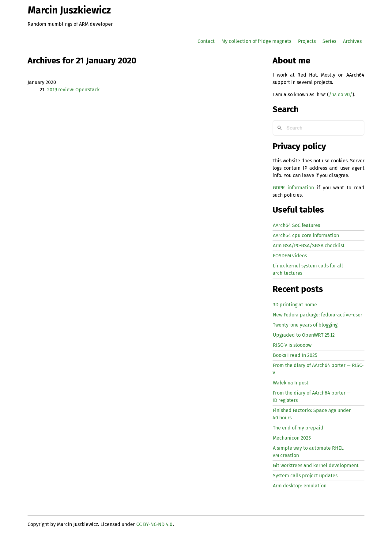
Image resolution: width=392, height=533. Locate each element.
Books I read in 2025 (295, 355)
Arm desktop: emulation (300, 486)
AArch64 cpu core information (306, 235)
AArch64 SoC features (296, 225)
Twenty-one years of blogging (305, 325)
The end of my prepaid (298, 428)
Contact (206, 41)
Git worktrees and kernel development (316, 465)
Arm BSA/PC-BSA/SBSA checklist (309, 246)
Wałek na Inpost (291, 383)
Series (329, 41)
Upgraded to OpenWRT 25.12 (304, 335)
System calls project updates (305, 476)
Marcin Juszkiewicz (69, 10)
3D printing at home (295, 305)
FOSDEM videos (290, 256)
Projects (307, 41)
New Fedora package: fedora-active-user (318, 315)
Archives (352, 41)
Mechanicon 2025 (292, 438)
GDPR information (293, 188)
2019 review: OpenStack (73, 90)
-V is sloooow (292, 345)
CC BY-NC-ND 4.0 (154, 524)
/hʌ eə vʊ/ (341, 95)
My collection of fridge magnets (256, 41)
